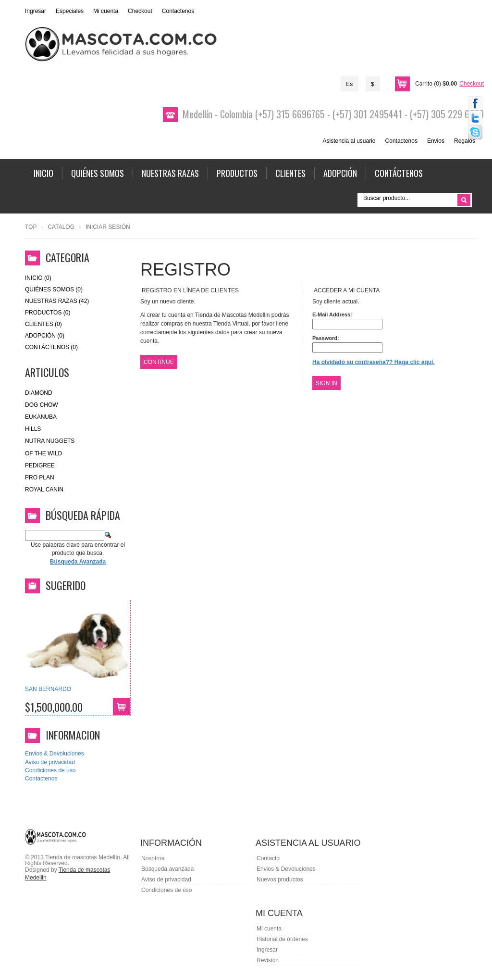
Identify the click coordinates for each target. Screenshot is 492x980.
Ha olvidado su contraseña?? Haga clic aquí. (374, 362)
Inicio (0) (38, 278)
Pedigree (40, 465)
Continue (159, 362)
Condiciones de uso (50, 770)
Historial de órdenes (282, 939)
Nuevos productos (280, 879)
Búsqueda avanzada (167, 869)
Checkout (140, 11)
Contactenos (178, 11)
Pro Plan (40, 477)
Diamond (39, 393)
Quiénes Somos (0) (54, 289)
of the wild (43, 453)
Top (31, 227)
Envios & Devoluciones (55, 754)
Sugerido (66, 585)
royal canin (44, 490)
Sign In (326, 383)
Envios (436, 141)
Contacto (268, 858)
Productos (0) (48, 313)
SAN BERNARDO (48, 689)
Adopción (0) (45, 336)
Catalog (61, 227)
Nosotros (153, 858)
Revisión (268, 960)
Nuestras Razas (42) (57, 301)
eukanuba (41, 417)
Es (349, 84)
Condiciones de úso (166, 890)
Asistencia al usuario (349, 141)
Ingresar (36, 11)
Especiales (70, 11)
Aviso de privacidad (50, 762)
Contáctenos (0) (51, 347)
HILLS (33, 429)
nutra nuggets (50, 441)
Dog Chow (42, 405)
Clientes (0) (43, 324)
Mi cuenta (106, 11)
